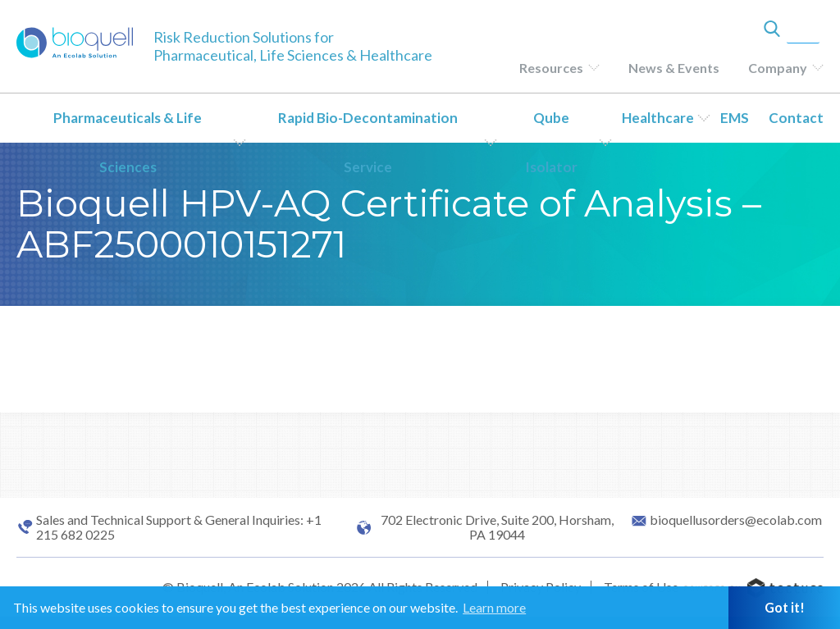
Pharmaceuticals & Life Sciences (128, 142)
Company (778, 68)
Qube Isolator (551, 142)
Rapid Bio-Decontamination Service (368, 142)
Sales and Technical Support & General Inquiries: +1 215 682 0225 (179, 527)
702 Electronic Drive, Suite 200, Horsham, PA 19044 (497, 527)
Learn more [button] (494, 607)
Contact (796, 118)
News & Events (674, 68)
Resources (551, 68)
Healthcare (658, 118)
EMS (735, 118)
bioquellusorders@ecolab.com (736, 520)
